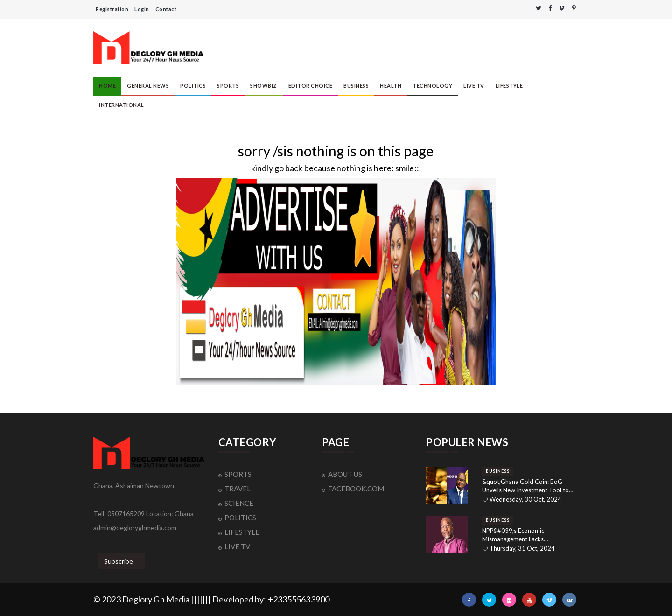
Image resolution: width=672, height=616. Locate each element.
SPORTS (228, 86)
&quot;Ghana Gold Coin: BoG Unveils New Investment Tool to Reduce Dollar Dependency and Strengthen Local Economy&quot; (527, 486)
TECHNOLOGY (432, 86)
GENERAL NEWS (148, 86)
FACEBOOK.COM (356, 489)
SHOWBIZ (264, 86)
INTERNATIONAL (122, 105)
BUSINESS (356, 86)
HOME (107, 86)
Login (142, 9)
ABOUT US (345, 474)
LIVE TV (474, 86)
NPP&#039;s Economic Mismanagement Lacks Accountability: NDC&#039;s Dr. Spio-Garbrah (526, 535)
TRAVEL (238, 489)
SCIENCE (239, 503)
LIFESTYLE (509, 86)
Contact (166, 9)
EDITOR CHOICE (311, 86)
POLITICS (193, 86)
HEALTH (391, 86)
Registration (112, 9)
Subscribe (119, 561)
